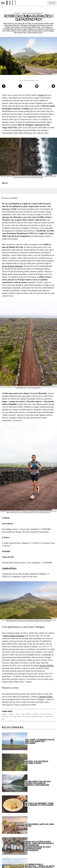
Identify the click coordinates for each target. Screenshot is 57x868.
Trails (23, 714)
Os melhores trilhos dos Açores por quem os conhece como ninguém (38, 783)
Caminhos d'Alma (45, 697)
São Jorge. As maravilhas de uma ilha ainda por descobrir (40, 741)
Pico (23, 716)
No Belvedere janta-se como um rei (40, 825)
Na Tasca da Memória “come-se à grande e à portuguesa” (40, 804)
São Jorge (13, 716)
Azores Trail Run (47, 665)
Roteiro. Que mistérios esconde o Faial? (37, 762)
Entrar (52, 3)
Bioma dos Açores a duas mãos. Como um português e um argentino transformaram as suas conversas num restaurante (39, 846)
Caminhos (35, 714)
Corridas (43, 714)
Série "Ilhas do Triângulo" (33, 13)
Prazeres (5, 714)
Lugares (18, 13)
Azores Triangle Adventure (12, 266)
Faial (19, 716)
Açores (41, 95)
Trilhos (28, 714)
